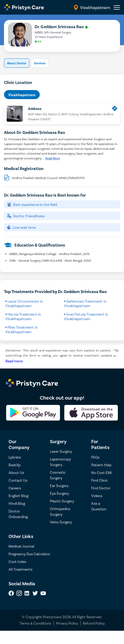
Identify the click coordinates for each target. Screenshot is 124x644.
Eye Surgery (59, 493)
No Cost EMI (102, 473)
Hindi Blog (17, 503)
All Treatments (21, 569)
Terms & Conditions (35, 623)
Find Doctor (101, 488)
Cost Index (17, 562)
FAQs (95, 457)
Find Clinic (99, 480)
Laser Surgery (61, 451)
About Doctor (17, 63)
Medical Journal (21, 546)
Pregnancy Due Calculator (29, 554)
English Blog (18, 496)
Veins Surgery (61, 522)
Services (40, 63)
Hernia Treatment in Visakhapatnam (23, 316)
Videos (97, 496)
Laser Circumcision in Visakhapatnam (24, 303)
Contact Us (18, 480)
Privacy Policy (67, 623)
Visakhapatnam (22, 95)
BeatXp (15, 465)
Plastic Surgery (62, 501)
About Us (16, 473)
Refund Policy (94, 623)
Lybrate (15, 457)
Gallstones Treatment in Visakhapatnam (85, 303)
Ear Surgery (59, 486)
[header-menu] (117, 7)
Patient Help (101, 465)
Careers (15, 488)
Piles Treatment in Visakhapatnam (21, 329)
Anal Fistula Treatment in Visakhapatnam (86, 316)
